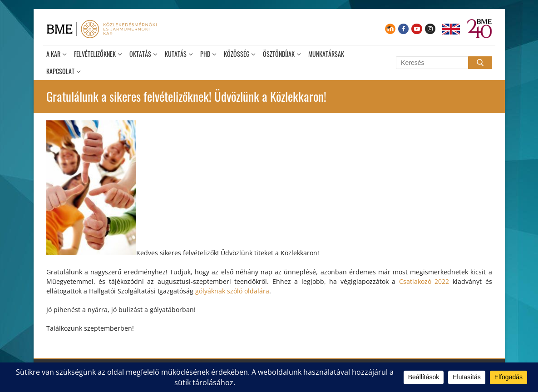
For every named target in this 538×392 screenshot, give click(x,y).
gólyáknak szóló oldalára (232, 291)
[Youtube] (417, 29)
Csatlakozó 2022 (424, 281)
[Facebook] (403, 29)
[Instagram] (430, 29)
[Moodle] (390, 29)
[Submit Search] (480, 63)
